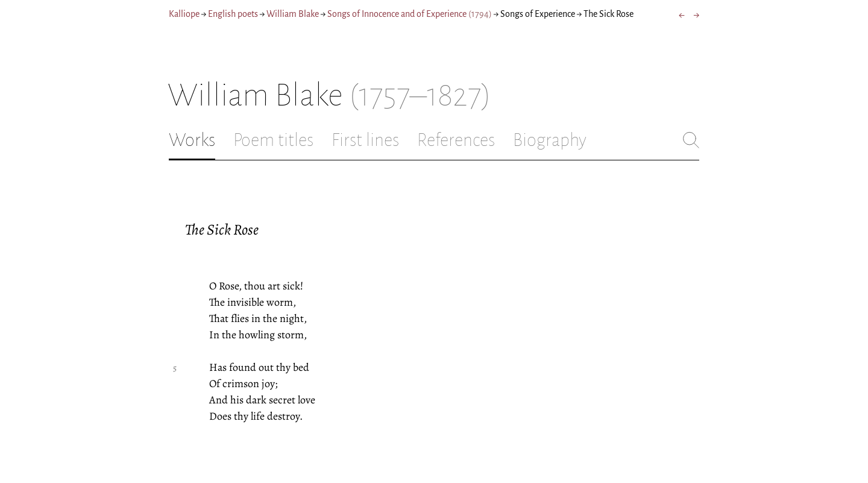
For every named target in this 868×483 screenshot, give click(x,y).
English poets (233, 14)
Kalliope (184, 14)
